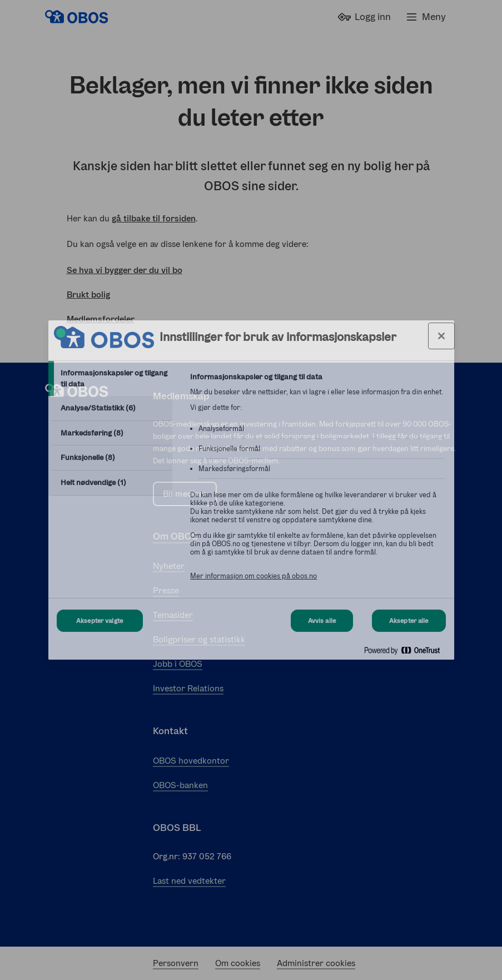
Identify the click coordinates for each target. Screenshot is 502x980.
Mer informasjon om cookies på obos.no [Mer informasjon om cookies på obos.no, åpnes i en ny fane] (254, 576)
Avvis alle (322, 621)
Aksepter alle (409, 621)
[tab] (111, 378)
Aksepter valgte (100, 621)
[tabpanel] (317, 482)
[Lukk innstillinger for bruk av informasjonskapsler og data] (441, 336)
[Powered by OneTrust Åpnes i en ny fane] (406, 653)
